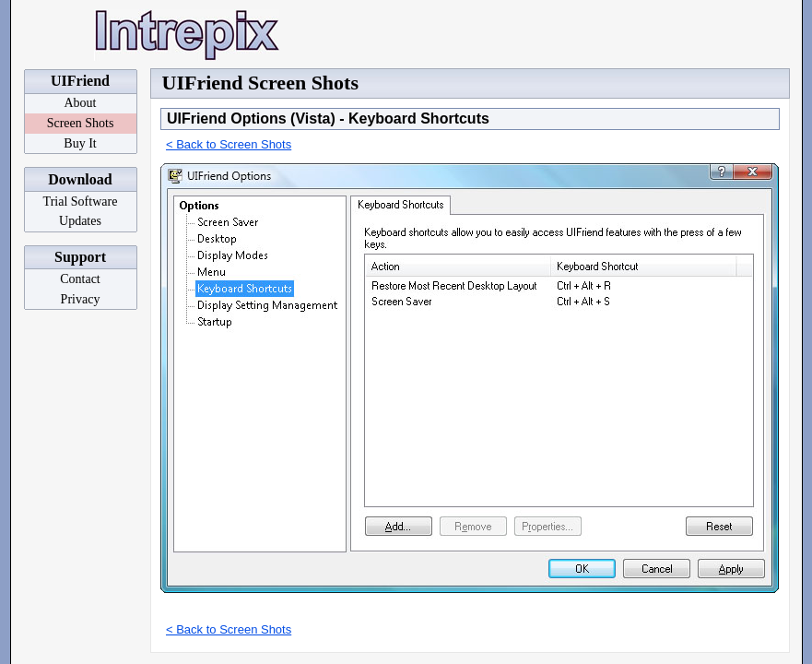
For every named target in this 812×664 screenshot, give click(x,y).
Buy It (80, 143)
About (81, 103)
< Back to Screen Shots (229, 144)
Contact (80, 279)
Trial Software (81, 202)
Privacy (81, 299)
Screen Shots (81, 123)
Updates (80, 221)
